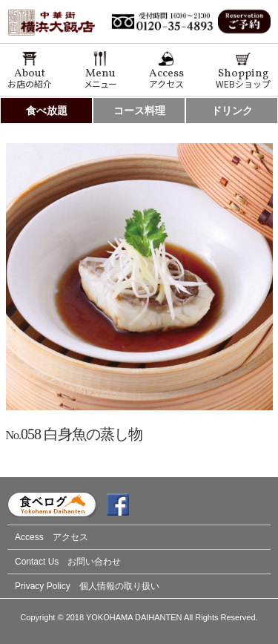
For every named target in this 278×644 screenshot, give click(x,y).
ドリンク (232, 111)
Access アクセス (52, 537)
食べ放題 (47, 111)
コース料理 (139, 111)
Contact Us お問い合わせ (68, 562)
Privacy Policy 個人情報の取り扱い (87, 586)
